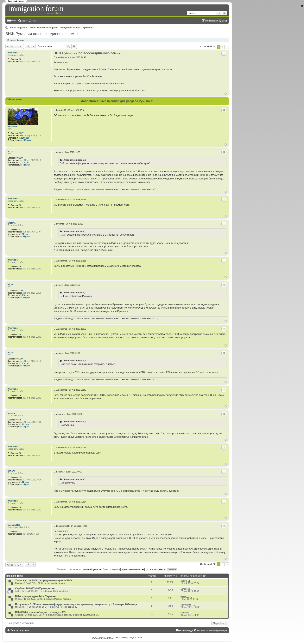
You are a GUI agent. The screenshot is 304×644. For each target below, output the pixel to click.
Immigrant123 (14, 525)
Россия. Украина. (63, 599)
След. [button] (227, 47)
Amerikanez (13, 53)
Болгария (60, 583)
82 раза (26, 424)
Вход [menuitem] (224, 21)
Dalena (19, 583)
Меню (14, 21)
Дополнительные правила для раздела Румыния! (117, 101)
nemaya (11, 413)
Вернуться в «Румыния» (21, 623)
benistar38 (12, 127)
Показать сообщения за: (79, 569)
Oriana (18, 599)
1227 (21, 133)
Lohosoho (185, 589)
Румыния (88, 27)
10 (20, 59)
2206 (21, 158)
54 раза (26, 236)
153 (21, 420)
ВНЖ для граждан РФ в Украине (35, 596)
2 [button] (223, 47)
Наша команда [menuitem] (185, 630)
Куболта (12, 223)
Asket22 (19, 615)
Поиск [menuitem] (24, 21)
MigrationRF (21, 607)
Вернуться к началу (226, 94)
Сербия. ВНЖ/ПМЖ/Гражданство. (36, 588)
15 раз (26, 427)
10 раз (25, 234)
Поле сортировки (124, 569)
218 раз (26, 163)
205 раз (26, 138)
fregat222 (185, 597)
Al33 (17, 591)
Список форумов (18, 27)
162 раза (27, 140)
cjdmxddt (185, 613)
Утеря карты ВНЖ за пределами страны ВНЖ (44, 580)
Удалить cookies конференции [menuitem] (212, 630)
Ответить (13, 46)
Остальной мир (61, 591)
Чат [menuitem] (34, 21)
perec (10, 151)
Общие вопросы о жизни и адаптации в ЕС (78, 615)
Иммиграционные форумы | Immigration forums (55, 27)
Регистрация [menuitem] (212, 21)
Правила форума (16, 40)
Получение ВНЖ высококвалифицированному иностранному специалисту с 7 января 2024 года (76, 604)
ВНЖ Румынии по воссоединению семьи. (43, 34)
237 (21, 229)
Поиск (219, 13)
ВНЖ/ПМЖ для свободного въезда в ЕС (40, 612)
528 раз (26, 165)
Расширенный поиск (224, 13)
